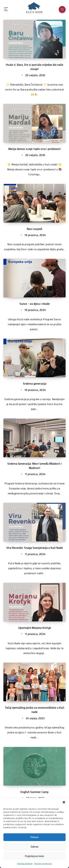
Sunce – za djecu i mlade (35, 304)
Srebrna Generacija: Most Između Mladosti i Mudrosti (34, 466)
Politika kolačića (25, 863)
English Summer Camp (34, 792)
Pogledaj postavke (34, 856)
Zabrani (34, 847)
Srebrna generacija (35, 384)
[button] (64, 802)
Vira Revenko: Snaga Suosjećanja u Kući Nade (35, 548)
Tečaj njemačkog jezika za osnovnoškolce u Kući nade (34, 710)
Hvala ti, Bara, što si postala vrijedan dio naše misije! (34, 67)
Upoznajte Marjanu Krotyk (35, 628)
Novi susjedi (34, 229)
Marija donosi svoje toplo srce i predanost (35, 149)
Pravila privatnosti (43, 863)
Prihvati (34, 837)
